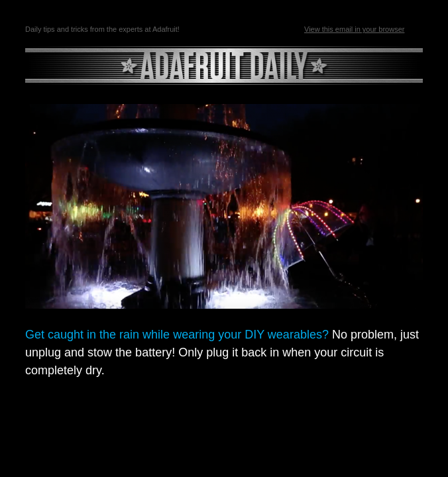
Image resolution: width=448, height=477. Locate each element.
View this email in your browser (354, 29)
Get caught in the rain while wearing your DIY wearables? (177, 335)
